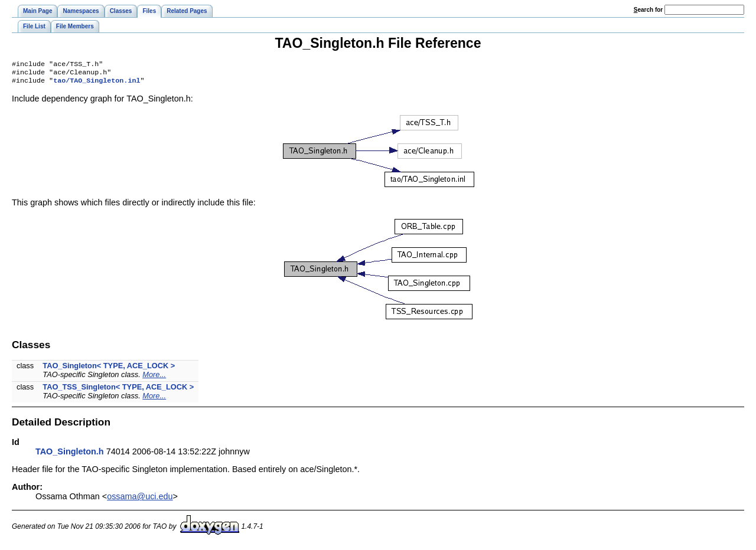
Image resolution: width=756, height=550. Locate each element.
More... (154, 378)
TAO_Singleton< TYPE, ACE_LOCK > (109, 369)
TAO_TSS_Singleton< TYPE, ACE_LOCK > (118, 390)
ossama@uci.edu (140, 500)
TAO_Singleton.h (70, 455)
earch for (648, 10)
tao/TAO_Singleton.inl (97, 84)
